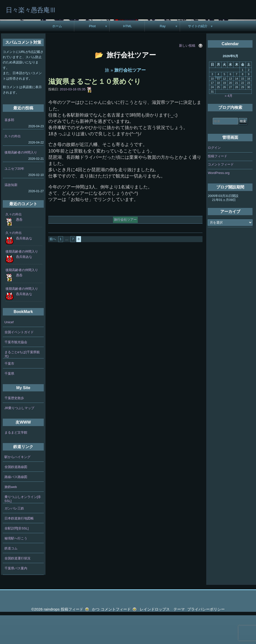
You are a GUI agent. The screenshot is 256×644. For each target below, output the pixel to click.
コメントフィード (221, 193)
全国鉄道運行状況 (17, 587)
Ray (163, 55)
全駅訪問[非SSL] (17, 557)
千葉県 (9, 402)
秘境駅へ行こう (16, 567)
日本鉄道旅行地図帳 (19, 547)
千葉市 (9, 392)
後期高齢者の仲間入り (21, 181)
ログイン (214, 177)
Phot (92, 55)
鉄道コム (11, 577)
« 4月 (229, 124)
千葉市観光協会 (16, 371)
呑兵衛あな (24, 267)
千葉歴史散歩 (14, 427)
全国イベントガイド (19, 361)
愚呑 (19, 248)
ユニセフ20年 (14, 197)
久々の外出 (13, 165)
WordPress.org (218, 202)
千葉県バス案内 (16, 597)
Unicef (9, 351)
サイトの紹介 (198, 55)
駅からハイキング (17, 486)
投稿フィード (217, 185)
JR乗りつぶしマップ (19, 437)
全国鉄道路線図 (16, 496)
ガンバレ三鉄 (14, 537)
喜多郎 (9, 149)
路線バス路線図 (16, 506)
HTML (127, 55)
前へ (53, 268)
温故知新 (11, 214)
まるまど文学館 (16, 461)
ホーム (57, 55)
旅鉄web (11, 516)
